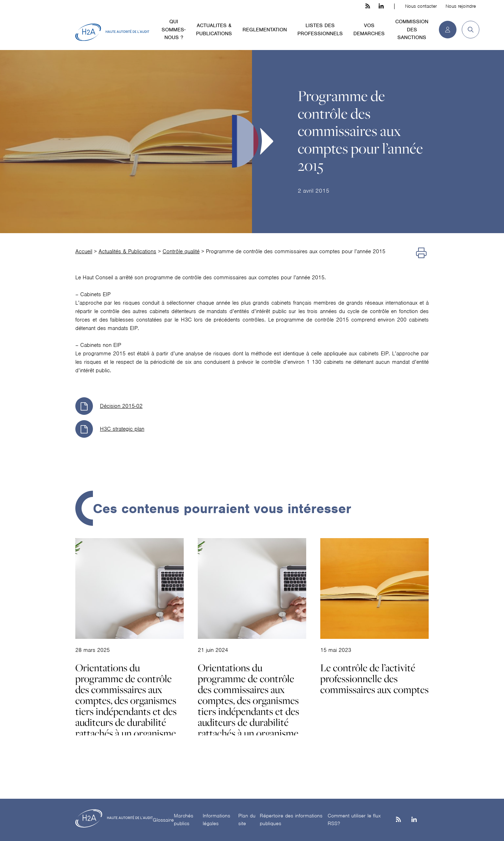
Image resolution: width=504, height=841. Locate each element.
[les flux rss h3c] (368, 6)
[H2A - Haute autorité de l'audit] (112, 32)
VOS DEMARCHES (369, 29)
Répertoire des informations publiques (291, 820)
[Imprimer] (421, 253)
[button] (468, 30)
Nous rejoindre (461, 6)
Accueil (84, 251)
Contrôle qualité (181, 251)
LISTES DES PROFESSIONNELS (320, 29)
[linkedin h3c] (381, 6)
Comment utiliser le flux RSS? (354, 820)
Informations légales (216, 820)
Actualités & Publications (127, 251)
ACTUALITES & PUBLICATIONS (214, 29)
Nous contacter (421, 6)
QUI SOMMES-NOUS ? (174, 29)
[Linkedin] (414, 820)
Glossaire (163, 820)
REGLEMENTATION (265, 30)
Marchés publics (184, 820)
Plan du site (247, 820)
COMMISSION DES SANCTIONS (412, 29)
